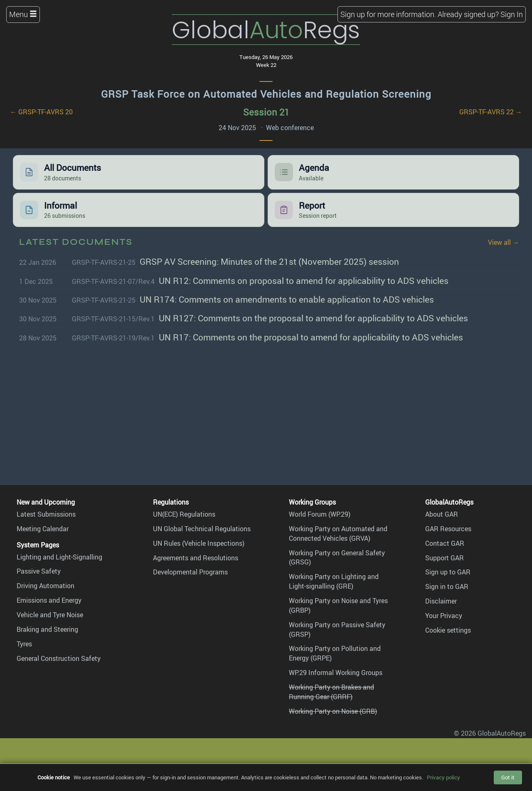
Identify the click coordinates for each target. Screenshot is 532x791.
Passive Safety (39, 571)
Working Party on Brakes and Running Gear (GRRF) (331, 692)
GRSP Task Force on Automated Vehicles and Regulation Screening (266, 94)
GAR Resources (448, 529)
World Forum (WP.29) (320, 514)
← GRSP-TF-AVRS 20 (41, 112)
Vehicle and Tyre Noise (50, 615)
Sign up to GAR (448, 572)
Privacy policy (443, 777)
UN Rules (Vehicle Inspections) (199, 543)
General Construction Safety (59, 658)
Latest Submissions (46, 514)
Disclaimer (441, 601)
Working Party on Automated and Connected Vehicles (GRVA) (338, 533)
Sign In (512, 14)
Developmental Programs (190, 572)
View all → (504, 242)
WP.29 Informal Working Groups (336, 673)
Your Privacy (444, 616)
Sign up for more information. (388, 14)
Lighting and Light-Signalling (59, 557)
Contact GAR (445, 543)
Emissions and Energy (49, 600)
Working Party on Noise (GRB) (333, 711)
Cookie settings (448, 630)
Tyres (24, 644)
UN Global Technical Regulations (202, 529)
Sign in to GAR (447, 586)
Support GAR (445, 558)
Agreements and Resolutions (196, 558)
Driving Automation (46, 586)
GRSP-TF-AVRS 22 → (491, 112)
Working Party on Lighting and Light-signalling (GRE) (334, 581)
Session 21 (266, 112)
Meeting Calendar (43, 529)
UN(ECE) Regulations (184, 514)
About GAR (442, 514)
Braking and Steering (47, 629)
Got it (508, 777)
